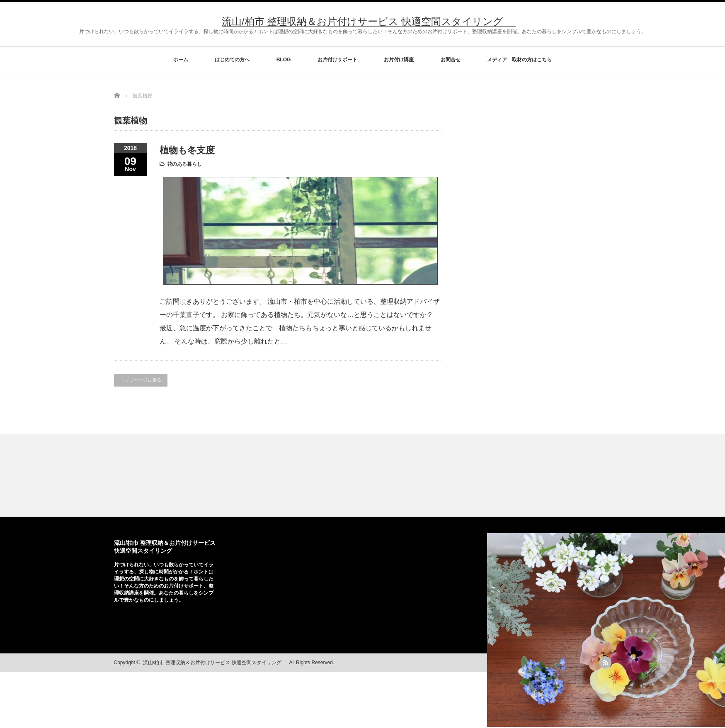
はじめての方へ (232, 60)
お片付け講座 (399, 60)
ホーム (181, 60)
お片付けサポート (337, 60)
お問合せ (451, 60)
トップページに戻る (141, 380)
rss (605, 663)
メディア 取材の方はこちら (519, 60)
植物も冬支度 (187, 150)
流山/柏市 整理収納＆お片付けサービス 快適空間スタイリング (369, 21)
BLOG (284, 60)
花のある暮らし (184, 164)
